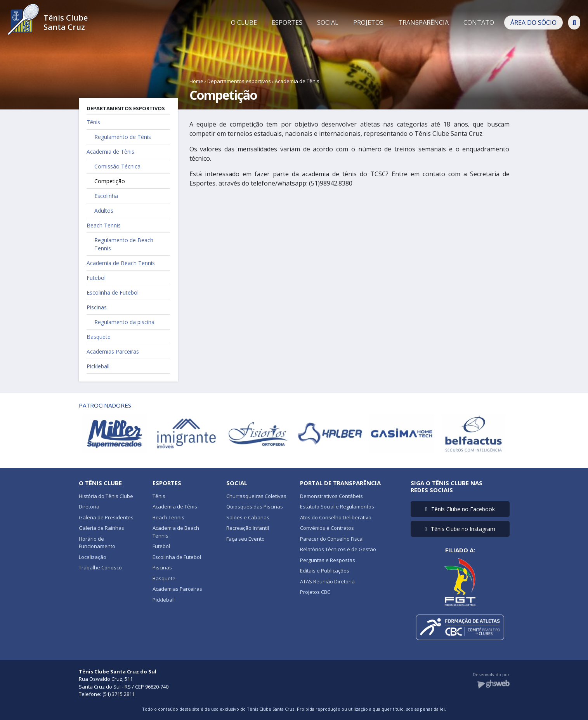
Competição (110, 181)
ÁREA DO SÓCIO (533, 23)
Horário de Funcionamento (97, 543)
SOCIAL (328, 23)
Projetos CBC (315, 592)
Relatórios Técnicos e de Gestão (338, 549)
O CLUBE (244, 23)
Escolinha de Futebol (113, 292)
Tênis (93, 122)
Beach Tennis (104, 225)
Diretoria (89, 507)
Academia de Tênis (297, 81)
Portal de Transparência (340, 483)
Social (237, 483)
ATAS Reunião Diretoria (327, 581)
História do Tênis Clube (106, 496)
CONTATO (479, 23)
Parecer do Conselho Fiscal (332, 539)
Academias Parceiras (113, 351)
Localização (93, 557)
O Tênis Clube (100, 483)
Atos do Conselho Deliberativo (336, 517)
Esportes (167, 483)
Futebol (96, 278)
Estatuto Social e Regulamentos (337, 507)
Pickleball (98, 366)
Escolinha (106, 196)
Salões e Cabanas (248, 517)
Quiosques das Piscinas (255, 507)
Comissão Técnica (117, 166)
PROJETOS (368, 23)
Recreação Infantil (248, 528)
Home (196, 81)
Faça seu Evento (245, 539)
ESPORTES (287, 23)
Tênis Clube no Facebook (460, 509)
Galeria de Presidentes (106, 517)
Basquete (99, 337)
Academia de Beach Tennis (121, 263)
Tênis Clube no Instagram (460, 529)
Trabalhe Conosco (100, 567)
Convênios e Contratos (327, 528)
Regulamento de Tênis (123, 137)
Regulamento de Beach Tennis (124, 244)
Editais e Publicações (325, 571)
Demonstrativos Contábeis (331, 496)
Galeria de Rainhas (101, 528)
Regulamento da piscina (124, 322)
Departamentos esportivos (239, 81)
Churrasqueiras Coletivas (256, 496)
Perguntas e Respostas (328, 560)
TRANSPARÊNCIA (423, 23)
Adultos (104, 211)
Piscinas (97, 307)
